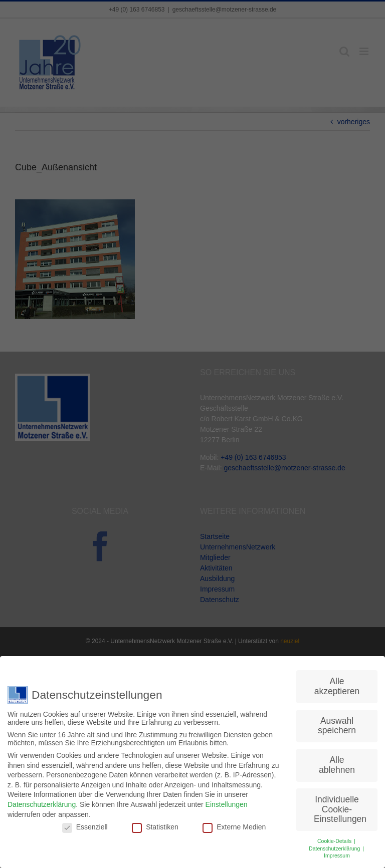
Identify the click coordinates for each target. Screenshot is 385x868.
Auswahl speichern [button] (337, 725)
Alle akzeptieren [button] (337, 686)
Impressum (337, 855)
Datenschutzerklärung (42, 804)
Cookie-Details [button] (335, 840)
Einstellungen (227, 804)
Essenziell (85, 826)
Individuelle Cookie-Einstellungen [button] (340, 809)
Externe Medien (234, 826)
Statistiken (155, 826)
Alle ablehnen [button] (337, 764)
